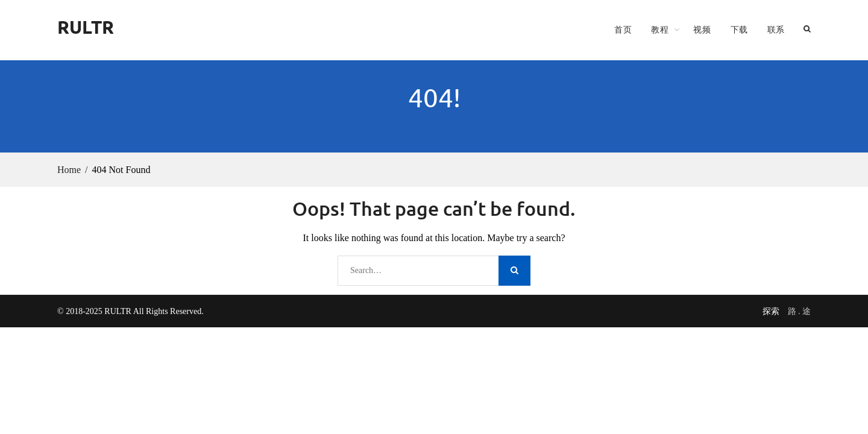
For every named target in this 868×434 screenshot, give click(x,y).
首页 (623, 30)
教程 (660, 30)
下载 (739, 30)
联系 (776, 30)
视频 (702, 30)
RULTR (86, 27)
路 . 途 (800, 311)
